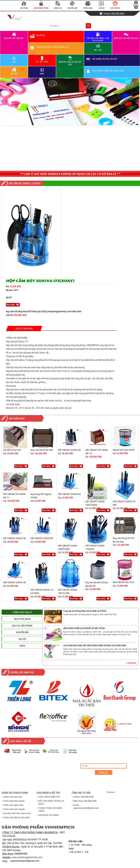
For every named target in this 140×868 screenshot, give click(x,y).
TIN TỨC (22, 674)
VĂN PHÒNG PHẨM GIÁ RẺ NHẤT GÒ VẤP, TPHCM (84, 628)
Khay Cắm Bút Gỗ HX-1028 (42, 450)
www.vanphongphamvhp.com (27, 857)
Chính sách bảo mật (13, 797)
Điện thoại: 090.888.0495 (85, 801)
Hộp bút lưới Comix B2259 (124, 450)
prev (2, 102)
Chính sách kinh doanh (14, 801)
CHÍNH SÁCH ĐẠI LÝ (22, 647)
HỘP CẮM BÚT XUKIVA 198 (14, 582)
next (138, 102)
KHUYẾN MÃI (22, 668)
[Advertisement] (70, 149)
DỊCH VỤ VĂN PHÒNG (22, 661)
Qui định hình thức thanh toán (17, 813)
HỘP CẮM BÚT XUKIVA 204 (69, 494)
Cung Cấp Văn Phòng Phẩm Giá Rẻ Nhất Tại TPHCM (85, 611)
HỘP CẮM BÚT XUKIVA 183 (69, 450)
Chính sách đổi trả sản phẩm (17, 817)
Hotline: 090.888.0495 (83, 797)
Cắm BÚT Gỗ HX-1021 (12, 450)
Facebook (111, 792)
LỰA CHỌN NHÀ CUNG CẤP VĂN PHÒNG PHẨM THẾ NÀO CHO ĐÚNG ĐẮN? (95, 645)
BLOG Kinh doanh (22, 654)
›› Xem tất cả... (131, 663)
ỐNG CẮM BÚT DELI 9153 (123, 582)
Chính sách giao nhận (13, 805)
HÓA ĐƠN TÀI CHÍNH (49, 815)
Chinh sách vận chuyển (14, 809)
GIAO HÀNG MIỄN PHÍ (49, 797)
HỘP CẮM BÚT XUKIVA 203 (42, 538)
